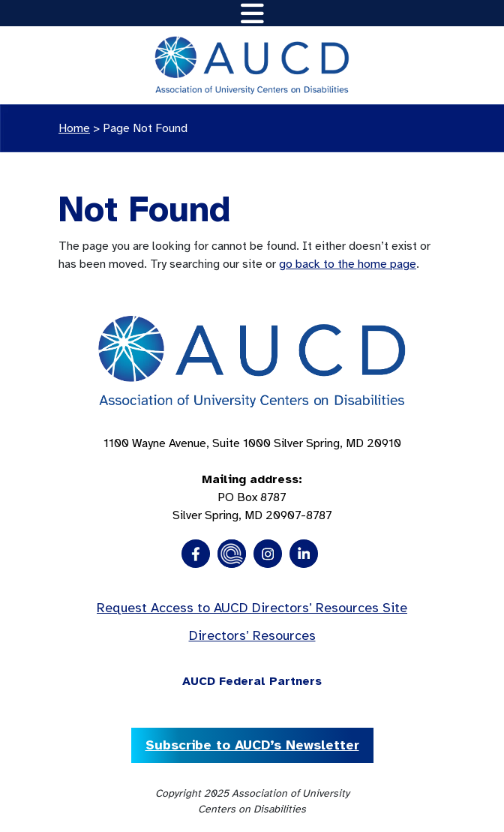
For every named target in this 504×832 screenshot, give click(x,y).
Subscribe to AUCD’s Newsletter (252, 745)
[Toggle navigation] (252, 13)
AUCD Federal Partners (252, 681)
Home (74, 128)
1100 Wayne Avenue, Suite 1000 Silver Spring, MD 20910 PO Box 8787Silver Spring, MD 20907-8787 (252, 479)
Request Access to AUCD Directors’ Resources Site (252, 608)
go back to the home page (348, 264)
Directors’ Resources (252, 635)
